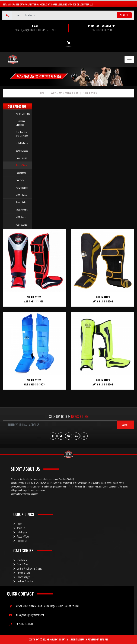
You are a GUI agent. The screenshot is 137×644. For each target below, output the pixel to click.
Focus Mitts (21, 173)
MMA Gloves (21, 195)
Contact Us (20, 541)
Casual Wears (21, 564)
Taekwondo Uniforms (21, 123)
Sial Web (104, 639)
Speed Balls (21, 202)
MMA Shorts (21, 217)
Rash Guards (21, 224)
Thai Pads (20, 180)
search (124, 15)
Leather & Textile (23, 581)
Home (43, 93)
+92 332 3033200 (101, 30)
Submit (126, 425)
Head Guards (21, 158)
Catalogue (20, 532)
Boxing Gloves (22, 150)
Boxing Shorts (22, 210)
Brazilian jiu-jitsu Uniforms (22, 134)
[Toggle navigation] (129, 59)
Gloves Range (22, 577)
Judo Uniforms (22, 143)
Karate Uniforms (23, 113)
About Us (19, 528)
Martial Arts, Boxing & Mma (64, 93)
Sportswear (20, 560)
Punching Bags (22, 187)
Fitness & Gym (22, 573)
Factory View (21, 536)
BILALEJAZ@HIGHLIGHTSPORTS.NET (36, 30)
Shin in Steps (90, 93)
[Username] (73, 15)
